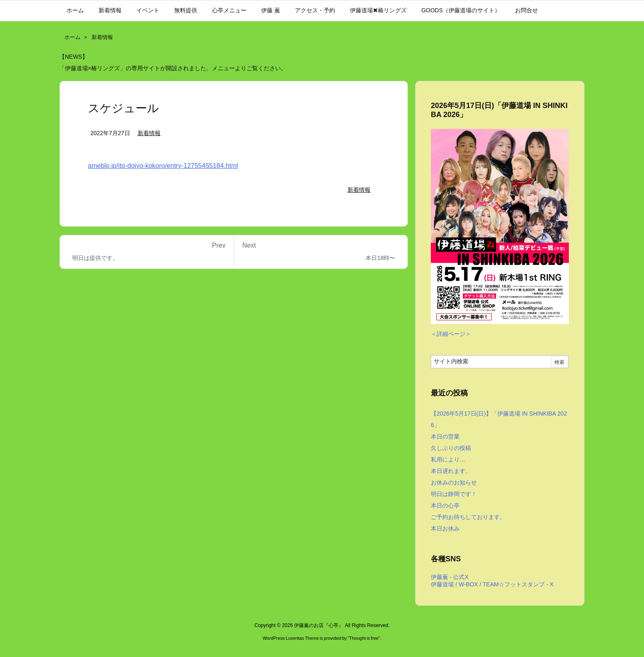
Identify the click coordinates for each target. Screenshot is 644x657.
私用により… (448, 459)
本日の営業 (445, 436)
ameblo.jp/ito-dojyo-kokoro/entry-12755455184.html (163, 166)
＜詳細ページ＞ (451, 334)
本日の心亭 (445, 505)
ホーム (72, 37)
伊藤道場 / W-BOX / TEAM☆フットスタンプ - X (492, 584)
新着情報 (102, 37)
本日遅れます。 (451, 471)
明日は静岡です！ (454, 494)
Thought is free (364, 638)
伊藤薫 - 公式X (450, 577)
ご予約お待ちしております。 (468, 517)
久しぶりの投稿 (451, 448)
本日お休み (445, 528)
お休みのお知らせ (454, 482)
